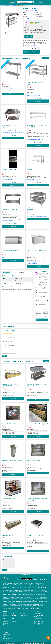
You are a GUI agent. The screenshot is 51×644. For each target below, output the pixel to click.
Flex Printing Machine (14, 593)
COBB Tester (22, 595)
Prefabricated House (29, 590)
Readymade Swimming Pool (38, 605)
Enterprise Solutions (39, 623)
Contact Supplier (29, 36)
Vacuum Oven (10, 591)
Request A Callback (25, 574)
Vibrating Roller (10, 583)
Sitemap (5, 615)
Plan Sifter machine (32, 598)
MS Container (22, 588)
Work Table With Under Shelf (10, 125)
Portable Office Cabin (39, 588)
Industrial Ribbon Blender (29, 583)
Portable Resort (40, 587)
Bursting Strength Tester (31, 595)
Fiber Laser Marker (25, 597)
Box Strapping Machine (18, 584)
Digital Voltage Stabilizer (16, 594)
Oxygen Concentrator (11, 608)
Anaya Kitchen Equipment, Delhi (10, 179)
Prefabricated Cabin (30, 588)
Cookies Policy (22, 613)
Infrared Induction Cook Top (35, 535)
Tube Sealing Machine (18, 583)
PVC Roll (6, 598)
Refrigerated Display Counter (10, 423)
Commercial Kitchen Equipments (20, 598)
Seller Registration (38, 613)
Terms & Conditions (23, 615)
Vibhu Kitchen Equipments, (33, 179)
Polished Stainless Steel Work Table (37, 250)
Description (22, 272)
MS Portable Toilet (33, 587)
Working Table (13, 5)
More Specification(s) (28, 18)
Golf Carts (27, 606)
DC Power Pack (23, 591)
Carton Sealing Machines (29, 584)
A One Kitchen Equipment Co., (9, 87)
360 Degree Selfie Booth (34, 608)
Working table (31, 169)
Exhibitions (6, 623)
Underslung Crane (38, 594)
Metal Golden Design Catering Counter (38, 423)
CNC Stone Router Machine (25, 593)
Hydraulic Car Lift (23, 586)
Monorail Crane (15, 595)
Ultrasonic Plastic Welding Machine (16, 600)
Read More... (33, 45)
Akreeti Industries (34, 22)
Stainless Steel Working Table (10, 209)
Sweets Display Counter (34, 460)
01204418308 (6, 629)
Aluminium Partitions (39, 583)
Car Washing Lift (29, 602)
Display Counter (38, 584)
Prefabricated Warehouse (18, 590)
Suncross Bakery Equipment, (34, 95)
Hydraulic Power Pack (40, 591)
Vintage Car (33, 606)
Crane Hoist (9, 595)
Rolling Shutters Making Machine (18, 602)
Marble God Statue (44, 597)
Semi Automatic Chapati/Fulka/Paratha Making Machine (19, 604)
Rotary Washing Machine (37, 593)
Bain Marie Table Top (8, 535)
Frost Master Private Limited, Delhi (35, 139)
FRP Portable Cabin (14, 588)
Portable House (13, 587)
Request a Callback (31, 51)
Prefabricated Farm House (23, 587)
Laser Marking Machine (18, 581)
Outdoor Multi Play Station (36, 581)
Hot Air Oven (16, 591)
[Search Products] (18, 2)
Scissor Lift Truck (31, 586)
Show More (45, 57)
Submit (4, 355)
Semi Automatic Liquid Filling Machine (30, 601)
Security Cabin (6, 587)
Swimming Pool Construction (16, 605)
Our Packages (37, 616)
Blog (4, 619)
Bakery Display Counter (9, 498)
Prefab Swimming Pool (36, 604)
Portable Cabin (26, 581)
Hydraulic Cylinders (31, 591)
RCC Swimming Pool (27, 605)
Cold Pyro (26, 608)
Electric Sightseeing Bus (19, 606)
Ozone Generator (20, 608)
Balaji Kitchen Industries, (8, 220)
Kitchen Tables (7, 5)
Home (2, 5)
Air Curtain (10, 598)
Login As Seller (38, 624)
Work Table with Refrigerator (10, 250)
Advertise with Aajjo (39, 615)
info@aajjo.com (7, 634)
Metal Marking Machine (34, 597)
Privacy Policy (22, 616)
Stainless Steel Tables (8, 584)
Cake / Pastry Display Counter (14, 597)
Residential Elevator (15, 586)
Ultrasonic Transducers (28, 600)
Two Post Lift (35, 602)
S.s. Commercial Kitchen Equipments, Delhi (12, 132)
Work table (30, 209)
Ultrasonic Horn (40, 598)
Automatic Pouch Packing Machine (15, 601)
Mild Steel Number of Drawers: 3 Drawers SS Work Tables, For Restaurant (36, 82)
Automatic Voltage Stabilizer (28, 594)
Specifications (6, 272)
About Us (5, 613)
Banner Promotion (38, 618)
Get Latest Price (33, 10)
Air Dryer (41, 601)
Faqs (4, 624)
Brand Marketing (38, 619)
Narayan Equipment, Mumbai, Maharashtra (37, 216)
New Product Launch (39, 621)
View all (46, 361)
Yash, (3, 257)
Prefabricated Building (8, 590)
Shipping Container (38, 590)
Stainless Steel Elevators (41, 586)
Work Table (5, 80)
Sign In (41, 2)
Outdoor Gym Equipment (8, 606)
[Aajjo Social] (39, 579)
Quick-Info (6, 621)
